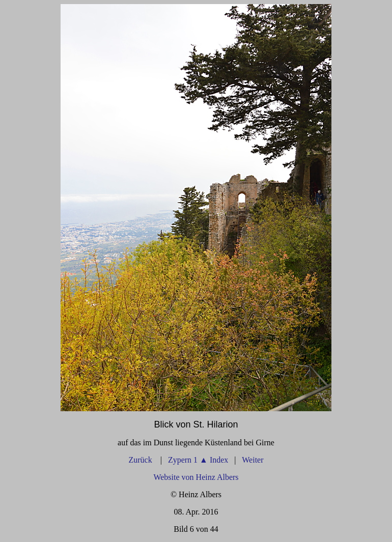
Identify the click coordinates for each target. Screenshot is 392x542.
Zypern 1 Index (198, 460)
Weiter (253, 460)
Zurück (141, 460)
